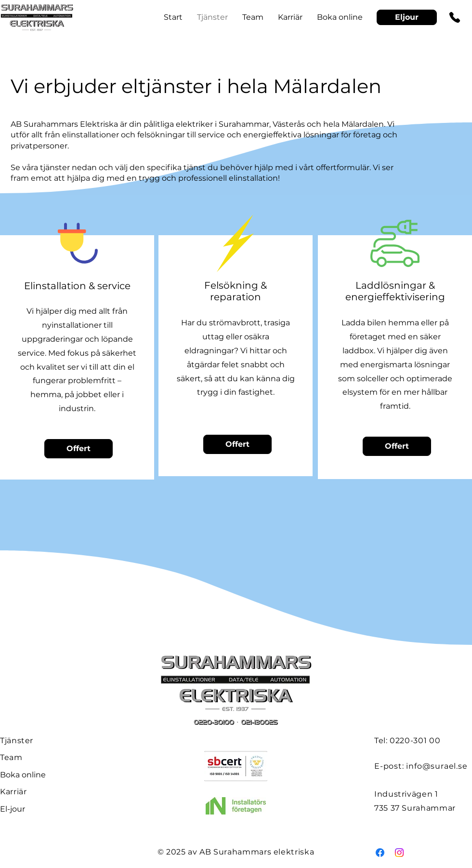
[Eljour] (407, 17)
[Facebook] (380, 853)
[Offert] (79, 449)
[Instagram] (399, 853)
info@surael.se (437, 766)
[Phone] (455, 17)
